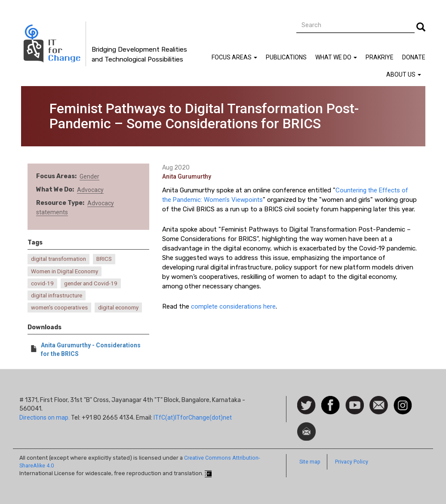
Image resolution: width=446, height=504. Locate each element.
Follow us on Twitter (306, 406)
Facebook (331, 400)
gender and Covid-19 (91, 283)
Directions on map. (45, 417)
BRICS (104, 259)
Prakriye (380, 57)
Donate (414, 57)
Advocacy (90, 190)
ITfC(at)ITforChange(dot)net (193, 417)
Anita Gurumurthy (187, 176)
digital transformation (58, 259)
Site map (310, 462)
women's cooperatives (59, 308)
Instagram (403, 400)
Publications (286, 57)
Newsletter (306, 427)
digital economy (118, 308)
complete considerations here (233, 306)
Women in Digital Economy (65, 271)
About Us (404, 74)
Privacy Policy (352, 462)
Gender (89, 176)
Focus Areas (234, 57)
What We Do (336, 57)
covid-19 (42, 283)
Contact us (379, 405)
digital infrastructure (57, 295)
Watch (354, 400)
